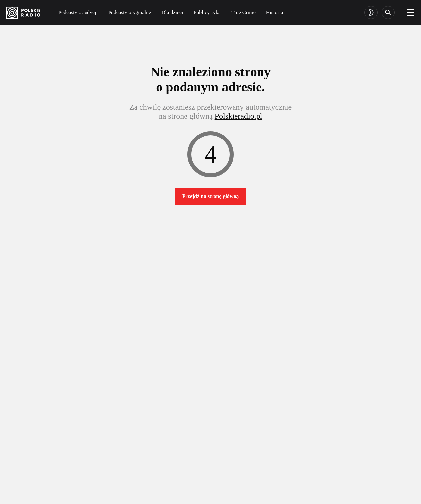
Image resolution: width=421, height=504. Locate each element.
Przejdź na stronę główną (211, 196)
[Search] (388, 13)
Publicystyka (207, 12)
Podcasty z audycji (78, 12)
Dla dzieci (172, 12)
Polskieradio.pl (239, 116)
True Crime (243, 12)
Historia (275, 12)
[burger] (410, 13)
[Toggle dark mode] (371, 13)
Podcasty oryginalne (130, 12)
